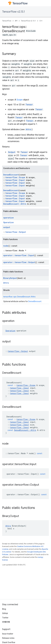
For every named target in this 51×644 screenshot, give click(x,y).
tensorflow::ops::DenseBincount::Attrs (19, 297)
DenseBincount (11, 175)
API (16, 21)
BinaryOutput (10, 278)
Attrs (28, 129)
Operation (8, 222)
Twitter (5, 618)
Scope (20, 100)
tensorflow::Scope (15, 177)
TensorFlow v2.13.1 (13, 12)
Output (12, 152)
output (7, 227)
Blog (4, 609)
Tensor (29, 105)
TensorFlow (7, 21)
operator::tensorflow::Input (19, 255)
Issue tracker (8, 634)
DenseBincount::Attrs (15, 204)
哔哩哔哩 (6, 622)
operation (8, 218)
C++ (41, 21)
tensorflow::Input (15, 180)
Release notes (8, 638)
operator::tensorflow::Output (19, 262)
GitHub (5, 613)
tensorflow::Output (16, 232)
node (6, 246)
